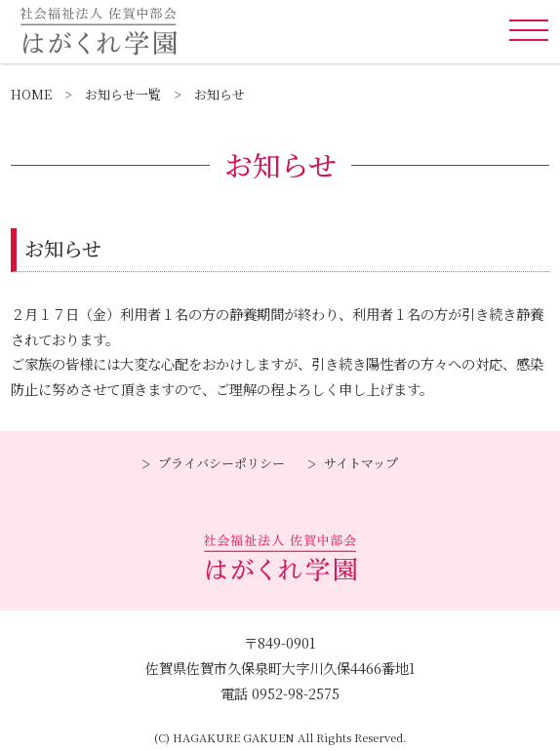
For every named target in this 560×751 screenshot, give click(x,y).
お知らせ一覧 (123, 94)
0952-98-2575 (296, 693)
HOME (31, 94)
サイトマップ (361, 463)
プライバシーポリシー (221, 463)
